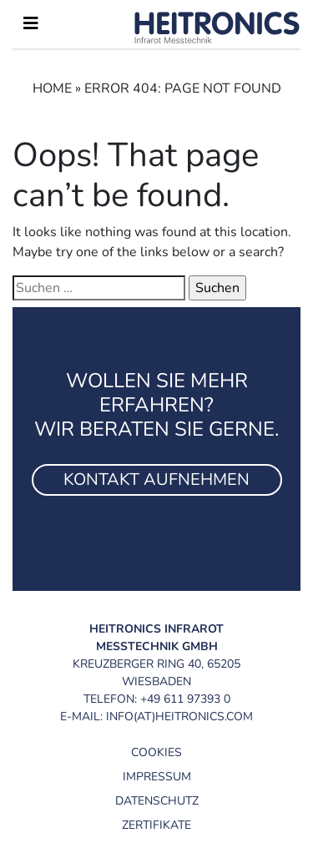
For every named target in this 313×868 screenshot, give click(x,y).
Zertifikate (156, 825)
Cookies (156, 752)
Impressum (157, 777)
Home (52, 88)
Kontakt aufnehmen (156, 479)
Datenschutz (157, 801)
